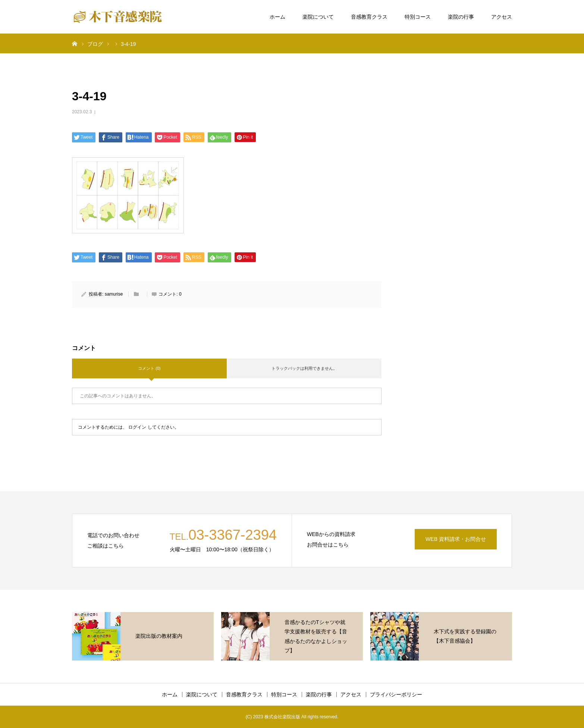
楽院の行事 (461, 17)
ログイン (137, 427)
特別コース (418, 17)
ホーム (277, 17)
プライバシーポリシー (396, 694)
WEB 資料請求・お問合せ (456, 539)
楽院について (318, 17)
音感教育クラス (369, 17)
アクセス (502, 17)
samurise (114, 294)
